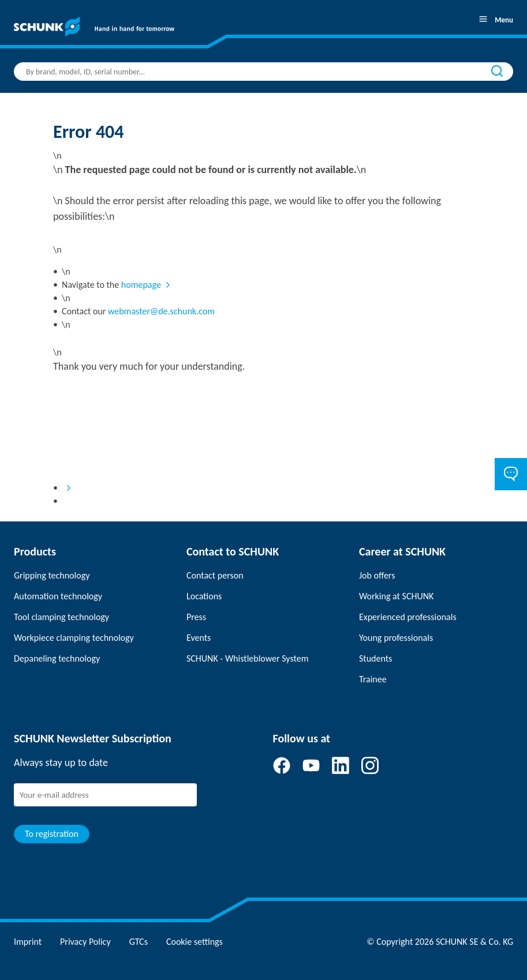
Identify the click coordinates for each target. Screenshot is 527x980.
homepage (141, 285)
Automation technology (58, 596)
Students (375, 658)
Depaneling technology (57, 658)
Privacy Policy (85, 942)
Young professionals (396, 638)
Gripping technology (52, 575)
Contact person (215, 575)
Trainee (373, 679)
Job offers (377, 575)
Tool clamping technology (61, 617)
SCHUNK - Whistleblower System (247, 658)
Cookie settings (195, 942)
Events (199, 638)
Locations (204, 596)
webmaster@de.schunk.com (161, 311)
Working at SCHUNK (396, 596)
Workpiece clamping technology (74, 638)
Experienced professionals (408, 617)
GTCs (139, 942)
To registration (52, 834)
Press (196, 617)
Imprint (28, 942)
